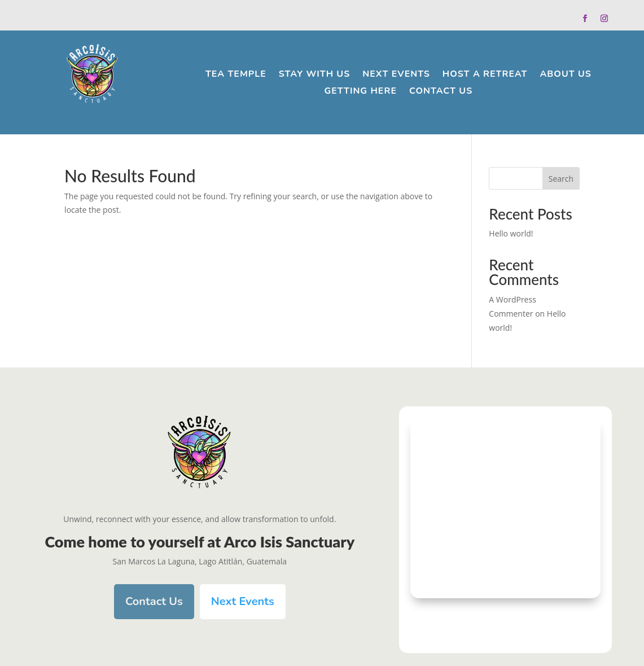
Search (561, 179)
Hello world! (511, 233)
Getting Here (361, 92)
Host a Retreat (485, 75)
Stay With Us (315, 75)
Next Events (396, 75)
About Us (565, 75)
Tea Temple (236, 75)
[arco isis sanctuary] (505, 508)
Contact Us (441, 92)
